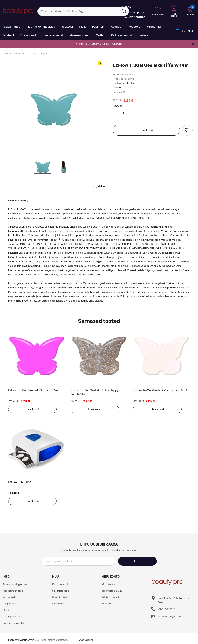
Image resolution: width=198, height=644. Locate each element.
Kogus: (117, 106)
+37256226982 (133, 17)
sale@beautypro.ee (169, 616)
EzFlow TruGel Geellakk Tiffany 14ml (31, 53)
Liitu (140, 561)
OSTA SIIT (118, 44)
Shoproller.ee (86, 640)
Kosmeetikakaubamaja (21, 640)
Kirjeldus (99, 186)
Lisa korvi (146, 130)
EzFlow (131, 83)
